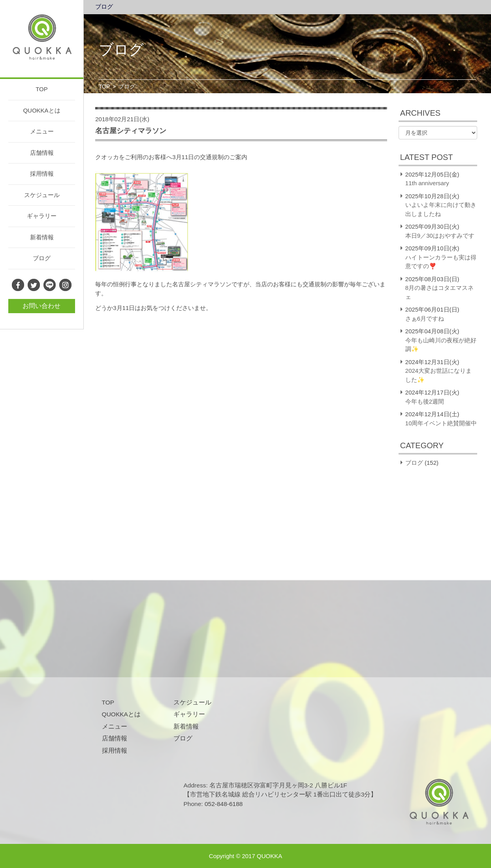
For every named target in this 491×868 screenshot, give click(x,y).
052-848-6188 (224, 804)
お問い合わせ (41, 306)
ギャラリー (42, 216)
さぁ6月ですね (425, 318)
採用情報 (42, 174)
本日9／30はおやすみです (440, 236)
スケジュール (42, 195)
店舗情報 (42, 153)
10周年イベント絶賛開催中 (441, 423)
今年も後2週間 (425, 401)
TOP (42, 89)
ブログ (42, 258)
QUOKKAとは (41, 110)
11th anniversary (427, 183)
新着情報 (42, 237)
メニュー (42, 131)
